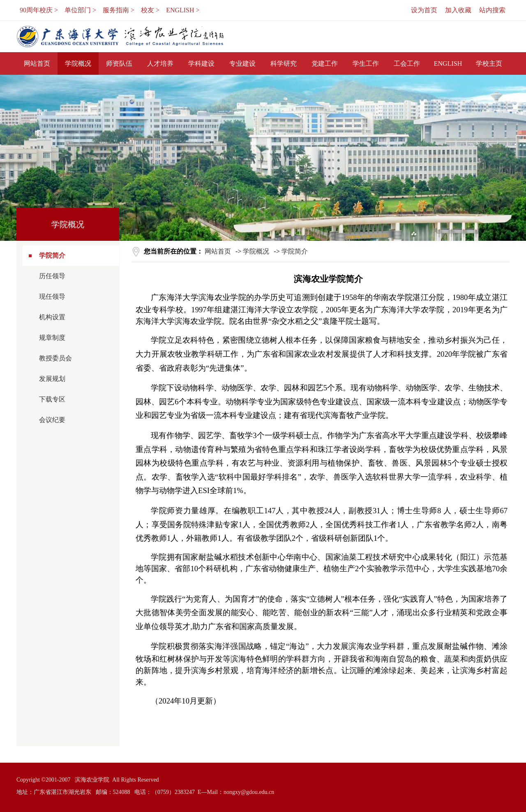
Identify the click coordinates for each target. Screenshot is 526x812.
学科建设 (201, 63)
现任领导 (52, 296)
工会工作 (407, 63)
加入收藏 (458, 10)
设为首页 (424, 10)
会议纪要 (52, 420)
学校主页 (489, 63)
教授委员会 (55, 358)
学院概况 (78, 63)
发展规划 (52, 379)
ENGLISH (448, 63)
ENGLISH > (183, 10)
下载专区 (52, 399)
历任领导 (52, 276)
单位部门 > (80, 10)
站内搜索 (492, 10)
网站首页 (37, 63)
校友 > (150, 10)
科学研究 (284, 63)
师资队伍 (119, 63)
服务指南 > (119, 10)
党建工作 (325, 63)
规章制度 (52, 338)
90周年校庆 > (39, 10)
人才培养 (160, 63)
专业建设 (242, 63)
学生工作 (366, 63)
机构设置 (52, 317)
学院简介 (52, 255)
